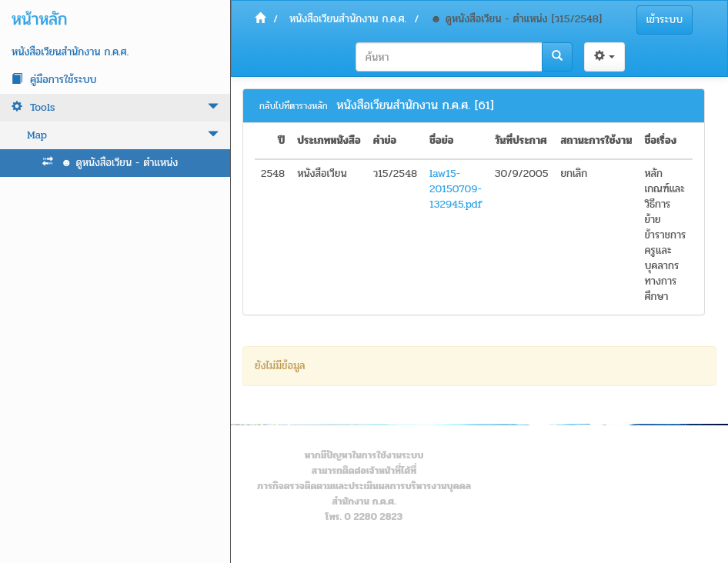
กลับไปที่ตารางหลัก (294, 106)
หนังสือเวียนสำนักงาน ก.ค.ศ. (70, 52)
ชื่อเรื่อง (660, 141)
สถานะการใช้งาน (596, 141)
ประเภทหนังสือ (329, 141)
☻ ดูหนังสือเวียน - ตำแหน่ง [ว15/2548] (516, 19)
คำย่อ (385, 141)
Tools (115, 107)
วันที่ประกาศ (521, 141)
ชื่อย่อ (442, 141)
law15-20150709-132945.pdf (456, 189)
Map (123, 135)
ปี (281, 141)
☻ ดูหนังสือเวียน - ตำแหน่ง (110, 163)
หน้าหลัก (39, 19)
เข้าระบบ (665, 20)
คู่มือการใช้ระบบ (54, 80)
